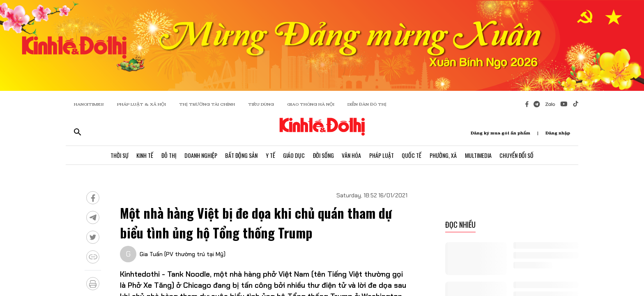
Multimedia (479, 155)
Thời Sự (118, 155)
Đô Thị (168, 155)
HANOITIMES (89, 104)
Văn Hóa (352, 155)
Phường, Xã (444, 155)
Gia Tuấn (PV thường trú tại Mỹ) (183, 254)
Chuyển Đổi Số (518, 155)
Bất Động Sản (241, 155)
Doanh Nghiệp (200, 155)
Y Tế (270, 155)
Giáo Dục (294, 155)
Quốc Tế (412, 155)
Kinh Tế (144, 155)
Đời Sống (323, 155)
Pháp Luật (382, 155)
